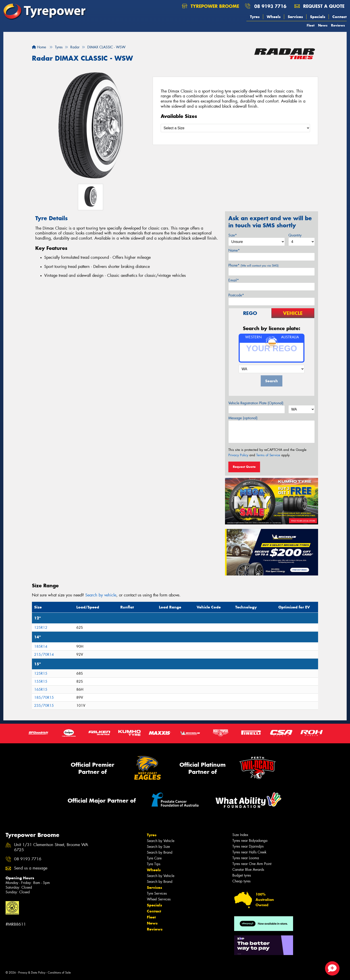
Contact (340, 17)
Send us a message (31, 868)
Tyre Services (157, 893)
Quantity (295, 235)
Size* (233, 235)
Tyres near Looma (246, 858)
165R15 (41, 689)
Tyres (255, 17)
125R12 (41, 628)
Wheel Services (159, 899)
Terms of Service (268, 455)
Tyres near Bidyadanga (250, 841)
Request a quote (319, 6)
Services (295, 17)
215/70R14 (44, 654)
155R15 (41, 681)
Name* (234, 250)
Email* (234, 280)
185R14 (41, 646)
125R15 (41, 673)
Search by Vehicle (161, 841)
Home (39, 47)
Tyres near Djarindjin (248, 846)
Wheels (274, 17)
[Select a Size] (235, 128)
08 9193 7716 (270, 6)
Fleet (311, 25)
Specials (318, 17)
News (323, 25)
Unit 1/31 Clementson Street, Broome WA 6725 (51, 847)
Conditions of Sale (59, 973)
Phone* (253, 265)
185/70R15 (44, 698)
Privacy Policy (238, 455)
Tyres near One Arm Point (252, 864)
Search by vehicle (101, 595)
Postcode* (236, 295)
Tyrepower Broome (210, 6)
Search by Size (158, 847)
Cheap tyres (241, 881)
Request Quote (244, 467)
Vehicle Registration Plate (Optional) (256, 403)
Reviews (338, 25)
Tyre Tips (154, 864)
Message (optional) (243, 418)
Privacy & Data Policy (32, 973)
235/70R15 (44, 706)
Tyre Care (154, 858)
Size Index (240, 835)
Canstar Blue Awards (248, 870)
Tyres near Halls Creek (249, 852)
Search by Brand (160, 852)
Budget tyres (242, 875)
